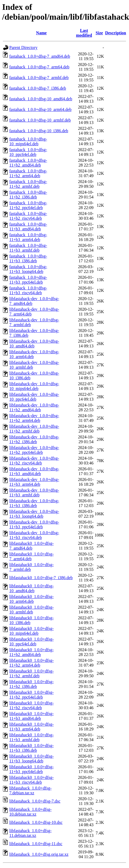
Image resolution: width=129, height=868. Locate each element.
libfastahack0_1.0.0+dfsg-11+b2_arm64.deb (31, 663)
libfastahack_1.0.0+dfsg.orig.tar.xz (39, 854)
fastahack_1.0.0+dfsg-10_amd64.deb (41, 99)
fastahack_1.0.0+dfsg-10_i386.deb (39, 131)
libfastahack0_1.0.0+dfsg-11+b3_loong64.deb (31, 759)
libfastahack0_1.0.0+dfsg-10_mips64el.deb (31, 631)
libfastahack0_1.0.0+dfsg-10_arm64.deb (31, 599)
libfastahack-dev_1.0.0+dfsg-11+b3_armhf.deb (34, 493)
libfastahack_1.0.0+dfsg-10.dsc (36, 822)
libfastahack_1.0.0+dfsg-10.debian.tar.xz (30, 812)
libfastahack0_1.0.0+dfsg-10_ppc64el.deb (31, 641)
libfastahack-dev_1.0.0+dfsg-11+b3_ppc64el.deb (34, 524)
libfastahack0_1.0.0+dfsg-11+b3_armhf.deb (31, 737)
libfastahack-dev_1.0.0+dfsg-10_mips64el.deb (34, 386)
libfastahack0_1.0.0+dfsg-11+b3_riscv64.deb (31, 780)
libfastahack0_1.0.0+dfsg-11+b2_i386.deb (31, 684)
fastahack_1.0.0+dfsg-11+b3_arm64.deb (28, 237)
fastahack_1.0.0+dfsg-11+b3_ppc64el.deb (28, 280)
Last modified (84, 33)
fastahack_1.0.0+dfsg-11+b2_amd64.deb (28, 163)
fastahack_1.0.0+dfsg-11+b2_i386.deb (28, 195)
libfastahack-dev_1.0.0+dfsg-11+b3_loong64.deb (34, 514)
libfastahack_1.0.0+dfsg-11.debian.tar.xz (30, 833)
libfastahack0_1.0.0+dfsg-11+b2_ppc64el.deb (31, 695)
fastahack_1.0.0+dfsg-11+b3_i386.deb (28, 258)
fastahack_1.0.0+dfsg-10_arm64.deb (40, 109)
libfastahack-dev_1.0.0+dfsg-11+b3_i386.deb (34, 503)
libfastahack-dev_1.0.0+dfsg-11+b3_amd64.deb (34, 471)
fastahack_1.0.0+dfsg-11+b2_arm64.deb (28, 173)
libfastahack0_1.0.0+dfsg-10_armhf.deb (31, 610)
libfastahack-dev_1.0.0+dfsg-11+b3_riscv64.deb (34, 535)
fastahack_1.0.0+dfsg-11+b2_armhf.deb (28, 184)
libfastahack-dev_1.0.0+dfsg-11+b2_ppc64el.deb (34, 450)
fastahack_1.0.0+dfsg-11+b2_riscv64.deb (28, 216)
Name (41, 33)
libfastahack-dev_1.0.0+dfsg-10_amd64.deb (34, 344)
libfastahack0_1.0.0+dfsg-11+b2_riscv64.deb (31, 705)
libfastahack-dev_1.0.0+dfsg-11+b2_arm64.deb (34, 418)
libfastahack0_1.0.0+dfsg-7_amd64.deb (31, 546)
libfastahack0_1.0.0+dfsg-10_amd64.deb (31, 588)
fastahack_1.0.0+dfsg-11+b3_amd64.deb (28, 227)
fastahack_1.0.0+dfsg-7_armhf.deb (39, 78)
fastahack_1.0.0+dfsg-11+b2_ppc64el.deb (28, 205)
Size (99, 33)
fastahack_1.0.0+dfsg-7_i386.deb (38, 88)
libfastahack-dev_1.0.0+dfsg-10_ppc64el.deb (34, 397)
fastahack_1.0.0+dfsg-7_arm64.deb (39, 67)
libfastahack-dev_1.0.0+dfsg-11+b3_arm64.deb (34, 482)
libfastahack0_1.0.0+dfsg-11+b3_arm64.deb (31, 727)
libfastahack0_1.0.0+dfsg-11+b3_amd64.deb (31, 716)
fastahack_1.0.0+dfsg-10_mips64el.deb (28, 141)
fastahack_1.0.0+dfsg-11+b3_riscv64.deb (28, 290)
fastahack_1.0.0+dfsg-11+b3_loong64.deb (28, 269)
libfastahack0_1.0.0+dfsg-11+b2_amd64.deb (31, 652)
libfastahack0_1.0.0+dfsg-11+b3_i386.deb (31, 748)
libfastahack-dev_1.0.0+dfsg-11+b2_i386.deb (34, 439)
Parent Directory (23, 47)
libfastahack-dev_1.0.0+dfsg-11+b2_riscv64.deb (34, 461)
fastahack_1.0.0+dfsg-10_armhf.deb (40, 120)
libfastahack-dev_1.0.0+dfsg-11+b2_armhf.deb (34, 429)
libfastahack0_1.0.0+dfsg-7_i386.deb (41, 578)
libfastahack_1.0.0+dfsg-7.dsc (35, 801)
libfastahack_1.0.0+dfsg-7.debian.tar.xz (30, 790)
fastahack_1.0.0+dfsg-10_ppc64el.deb (28, 152)
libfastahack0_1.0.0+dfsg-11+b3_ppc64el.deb (31, 769)
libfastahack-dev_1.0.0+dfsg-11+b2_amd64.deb (34, 407)
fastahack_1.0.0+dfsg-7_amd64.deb (40, 56)
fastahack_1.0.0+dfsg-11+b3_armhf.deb (28, 248)
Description (116, 33)
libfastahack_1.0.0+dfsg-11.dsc (36, 844)
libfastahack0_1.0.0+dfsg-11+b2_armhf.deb (31, 673)
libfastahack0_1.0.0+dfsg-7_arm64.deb (31, 556)
